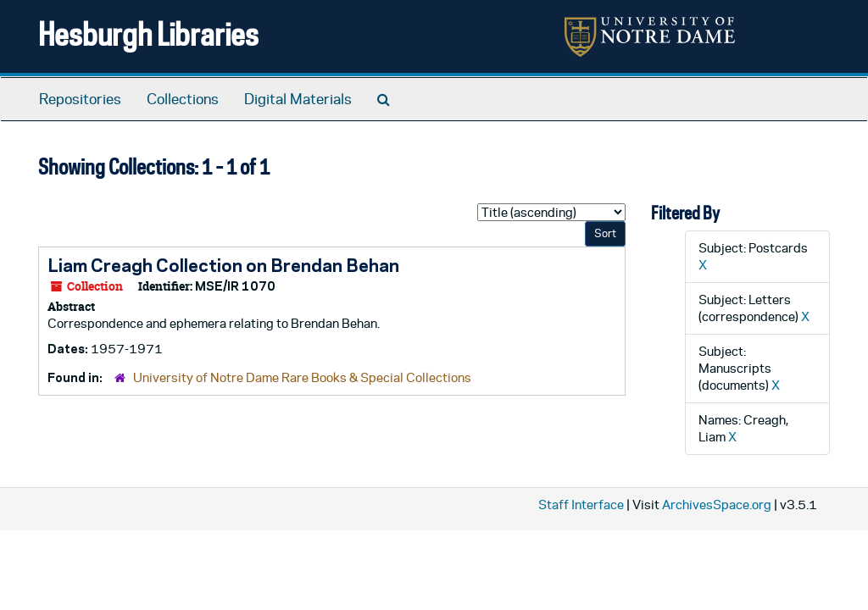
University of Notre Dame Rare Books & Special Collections (302, 377)
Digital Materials (298, 99)
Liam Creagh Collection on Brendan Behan (223, 265)
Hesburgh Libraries (148, 33)
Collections (183, 99)
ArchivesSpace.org (717, 505)
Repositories (80, 99)
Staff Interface (581, 505)
